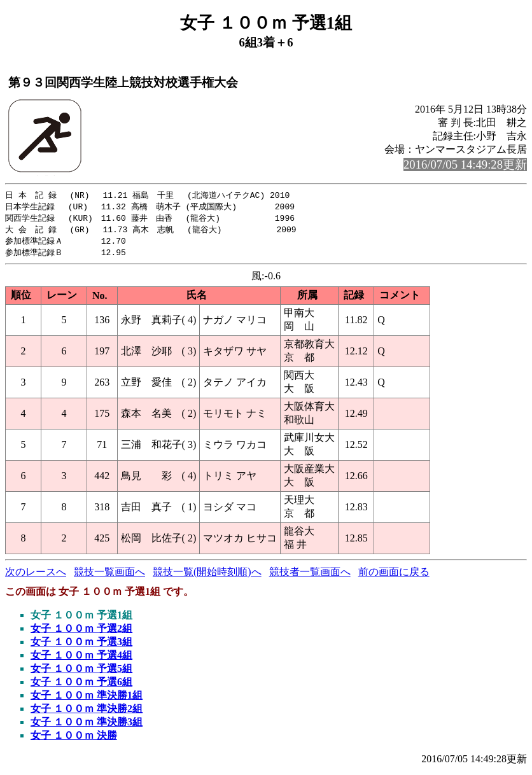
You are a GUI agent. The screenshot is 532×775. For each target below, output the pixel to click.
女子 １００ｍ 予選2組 (81, 632)
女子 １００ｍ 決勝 (74, 739)
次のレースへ (36, 576)
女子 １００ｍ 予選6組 (81, 686)
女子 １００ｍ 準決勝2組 (87, 712)
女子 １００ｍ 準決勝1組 (87, 699)
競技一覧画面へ (109, 576)
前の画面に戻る (394, 576)
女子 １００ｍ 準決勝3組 (87, 726)
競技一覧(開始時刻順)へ (207, 576)
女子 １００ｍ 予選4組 (81, 659)
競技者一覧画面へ (310, 576)
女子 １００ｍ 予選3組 (81, 646)
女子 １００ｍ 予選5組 (81, 672)
